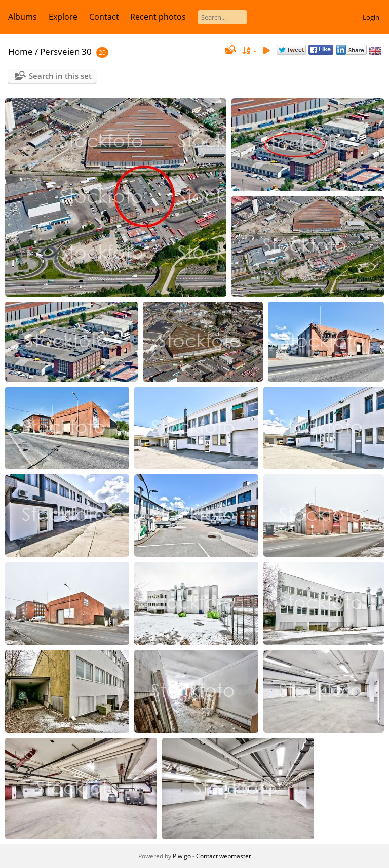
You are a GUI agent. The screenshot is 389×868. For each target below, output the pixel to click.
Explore (63, 17)
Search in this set (60, 76)
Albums (23, 17)
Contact (104, 17)
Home (21, 51)
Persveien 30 (66, 51)
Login (371, 17)
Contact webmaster (224, 856)
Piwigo (182, 856)
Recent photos (158, 17)
